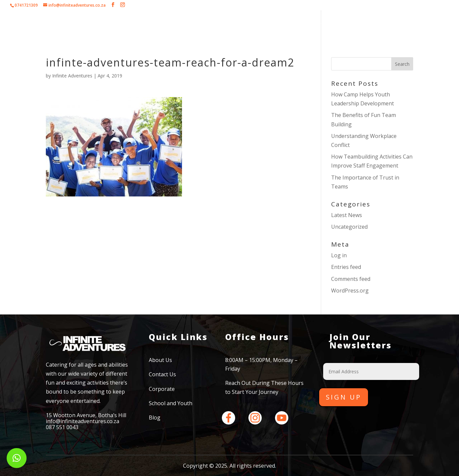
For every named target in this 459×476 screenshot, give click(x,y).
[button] (17, 458)
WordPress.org (350, 291)
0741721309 (26, 5)
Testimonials (319, 25)
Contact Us (358, 25)
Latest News (347, 215)
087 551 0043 (62, 427)
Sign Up (344, 397)
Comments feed (351, 279)
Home (93, 25)
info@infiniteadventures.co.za (83, 421)
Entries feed (346, 267)
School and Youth (264, 25)
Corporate (156, 25)
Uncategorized (349, 227)
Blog (155, 417)
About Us (122, 25)
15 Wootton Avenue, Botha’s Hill (86, 415)
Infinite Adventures (72, 76)
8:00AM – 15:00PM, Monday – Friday (261, 364)
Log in (339, 255)
